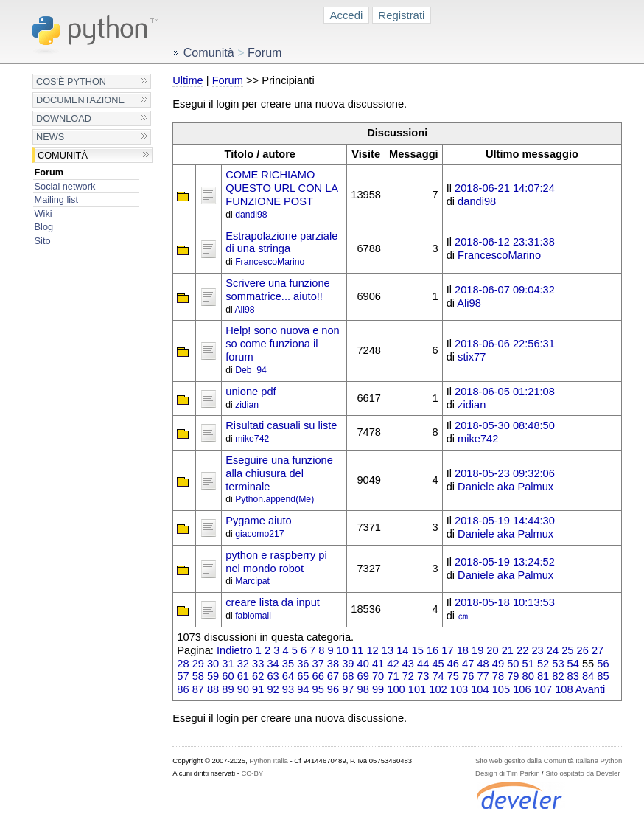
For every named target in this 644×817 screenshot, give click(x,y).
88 (213, 689)
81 (543, 676)
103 (459, 689)
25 (567, 650)
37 (318, 664)
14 (402, 650)
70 (378, 676)
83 (573, 676)
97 (348, 689)
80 (528, 676)
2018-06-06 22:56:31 (505, 344)
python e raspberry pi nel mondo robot (276, 562)
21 (508, 650)
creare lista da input (273, 602)
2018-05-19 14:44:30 (505, 521)
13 (388, 650)
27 (598, 650)
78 (498, 676)
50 (513, 664)
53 (558, 664)
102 (438, 689)
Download (64, 118)
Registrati (401, 15)
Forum (49, 172)
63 (273, 676)
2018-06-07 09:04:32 (505, 290)
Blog (44, 227)
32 (243, 664)
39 (348, 664)
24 (553, 650)
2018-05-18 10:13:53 (505, 602)
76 (468, 676)
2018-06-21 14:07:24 (505, 188)
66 (318, 676)
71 (393, 676)
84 (588, 676)
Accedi (347, 15)
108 (564, 689)
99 (378, 689)
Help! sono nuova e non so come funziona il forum (283, 344)
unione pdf (251, 392)
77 (483, 676)
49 (498, 664)
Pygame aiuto (258, 521)
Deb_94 (251, 370)
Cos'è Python (71, 81)
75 (453, 676)
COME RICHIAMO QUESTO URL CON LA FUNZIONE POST (281, 188)
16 (433, 650)
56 (603, 664)
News (50, 137)
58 (198, 676)
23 (537, 650)
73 (423, 676)
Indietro (235, 650)
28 (183, 664)
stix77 (472, 357)
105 (501, 689)
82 (558, 676)
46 (453, 664)
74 (438, 676)
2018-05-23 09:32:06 (505, 473)
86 (183, 689)
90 (243, 689)
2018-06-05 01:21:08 (505, 392)
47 (468, 664)
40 (363, 664)
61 (243, 676)
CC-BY (252, 773)
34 (273, 664)
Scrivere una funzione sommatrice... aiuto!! (277, 290)
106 (522, 689)
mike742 (252, 439)
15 (418, 650)
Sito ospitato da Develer (582, 773)
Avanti (590, 689)
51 (528, 664)
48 (483, 664)
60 (228, 676)
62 (258, 676)
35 (288, 664)
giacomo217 (259, 534)
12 (372, 650)
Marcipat (252, 581)
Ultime (188, 80)
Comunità (63, 155)
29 (198, 664)
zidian (247, 405)
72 (408, 676)
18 (463, 650)
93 (288, 689)
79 (513, 676)
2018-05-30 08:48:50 (505, 425)
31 (228, 664)
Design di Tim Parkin (507, 773)
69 (363, 676)
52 (543, 664)
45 (438, 664)
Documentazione (80, 100)
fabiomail (253, 616)
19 (477, 650)
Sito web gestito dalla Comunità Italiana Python (549, 761)
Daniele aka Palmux (505, 487)
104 (480, 689)
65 (303, 676)
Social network (65, 186)
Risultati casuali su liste (281, 425)
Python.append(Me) (274, 499)
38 (333, 664)
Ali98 (244, 310)
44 (423, 664)
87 (198, 689)
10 (343, 650)
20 (492, 650)
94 (303, 689)
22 (522, 650)
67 (333, 676)
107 (543, 689)
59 (213, 676)
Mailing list (56, 199)
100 (396, 689)
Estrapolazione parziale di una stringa (281, 243)
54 (573, 664)
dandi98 (251, 215)
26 (583, 650)
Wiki (43, 213)
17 (447, 650)
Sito (43, 241)
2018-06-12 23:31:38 (505, 242)
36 (303, 664)
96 (333, 689)
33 (258, 664)
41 (378, 664)
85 (603, 676)
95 (318, 689)
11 (357, 650)
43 (408, 664)
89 (228, 689)
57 (183, 676)
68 (348, 676)
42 (393, 664)
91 (258, 689)
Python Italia (268, 761)
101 (417, 689)
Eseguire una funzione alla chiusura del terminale (279, 473)
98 (363, 689)
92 (273, 689)
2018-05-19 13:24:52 (505, 562)
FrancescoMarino (270, 262)
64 (288, 676)
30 (213, 664)
